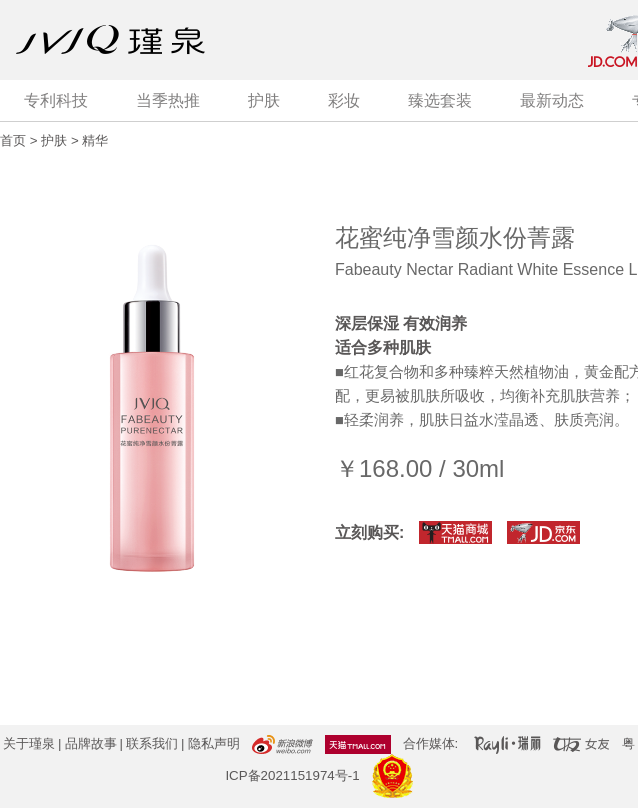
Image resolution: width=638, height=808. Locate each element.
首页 (13, 140)
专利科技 (56, 100)
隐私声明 (214, 743)
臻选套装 (440, 100)
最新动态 (552, 100)
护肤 (264, 100)
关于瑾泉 (29, 743)
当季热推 (168, 100)
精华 (95, 140)
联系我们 (152, 743)
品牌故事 (91, 743)
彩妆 (344, 100)
